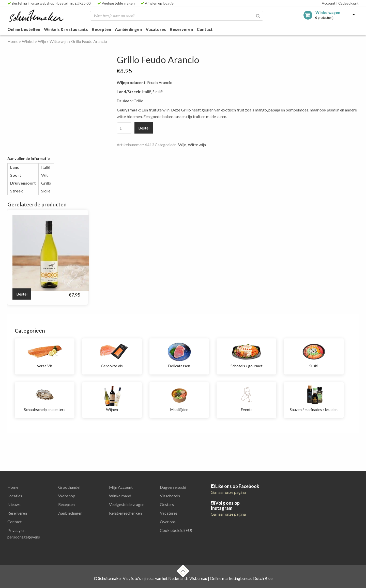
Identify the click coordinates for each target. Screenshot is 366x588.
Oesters (167, 504)
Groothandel (69, 487)
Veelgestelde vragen (116, 3)
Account (329, 3)
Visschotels (170, 496)
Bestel (144, 128)
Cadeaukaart (347, 3)
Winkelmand (120, 496)
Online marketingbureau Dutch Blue (241, 578)
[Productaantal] (124, 128)
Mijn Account (121, 487)
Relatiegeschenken (125, 513)
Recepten (101, 29)
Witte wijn (59, 41)
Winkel (28, 41)
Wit (44, 175)
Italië (46, 167)
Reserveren (181, 29)
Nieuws (14, 504)
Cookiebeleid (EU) (176, 530)
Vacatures (156, 29)
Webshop (67, 496)
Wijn (42, 41)
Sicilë (46, 191)
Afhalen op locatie (157, 3)
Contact (205, 29)
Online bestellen (24, 29)
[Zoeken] (258, 16)
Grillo (46, 183)
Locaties (15, 496)
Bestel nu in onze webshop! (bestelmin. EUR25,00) (49, 3)
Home (13, 41)
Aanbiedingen (128, 29)
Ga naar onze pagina (228, 492)
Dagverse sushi (173, 487)
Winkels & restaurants (66, 29)
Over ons (168, 522)
